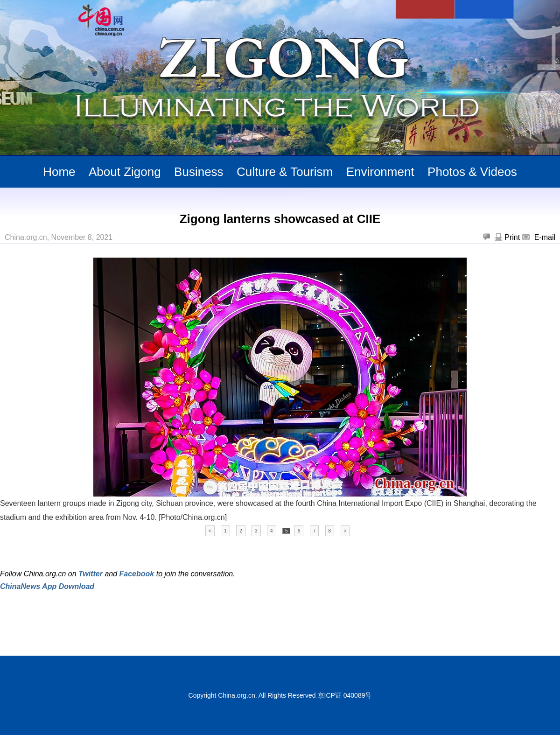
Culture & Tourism (285, 172)
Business (199, 172)
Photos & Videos (472, 172)
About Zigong (125, 172)
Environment (380, 172)
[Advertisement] (109, 616)
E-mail (545, 237)
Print (512, 237)
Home (59, 172)
